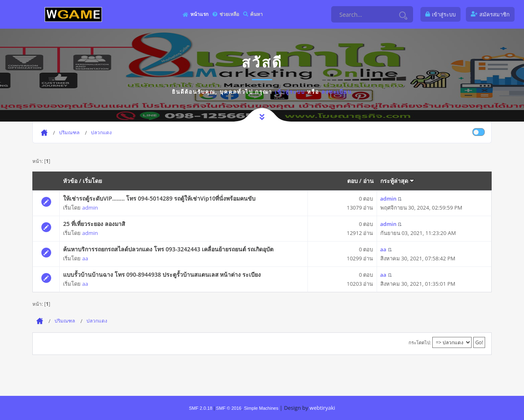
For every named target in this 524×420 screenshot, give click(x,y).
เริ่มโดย (92, 181)
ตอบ (352, 181)
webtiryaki (322, 408)
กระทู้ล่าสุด (398, 181)
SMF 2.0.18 (200, 408)
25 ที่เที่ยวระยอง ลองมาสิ (94, 224)
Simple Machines (261, 408)
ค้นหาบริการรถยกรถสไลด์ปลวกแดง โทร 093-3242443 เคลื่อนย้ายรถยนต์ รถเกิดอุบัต (168, 249)
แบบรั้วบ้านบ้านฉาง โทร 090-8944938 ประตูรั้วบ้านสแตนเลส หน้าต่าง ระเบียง (162, 274)
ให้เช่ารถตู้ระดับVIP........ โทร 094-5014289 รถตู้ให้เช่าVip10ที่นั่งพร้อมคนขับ (159, 198)
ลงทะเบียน (337, 92)
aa (85, 258)
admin (90, 208)
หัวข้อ (70, 181)
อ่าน (368, 181)
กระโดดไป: (420, 342)
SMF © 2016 (229, 408)
